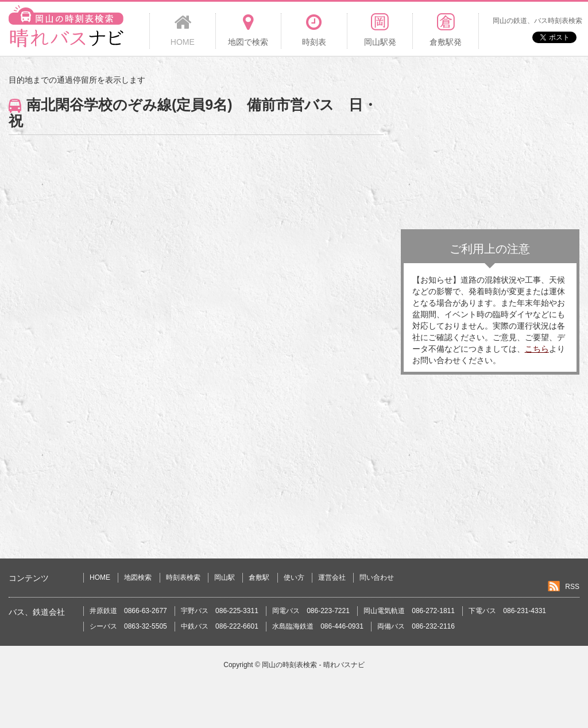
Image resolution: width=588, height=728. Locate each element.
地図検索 (138, 577)
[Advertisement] (490, 146)
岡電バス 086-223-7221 (311, 611)
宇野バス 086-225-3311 (220, 611)
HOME (100, 577)
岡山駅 (225, 577)
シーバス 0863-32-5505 (128, 626)
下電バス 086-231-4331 (507, 611)
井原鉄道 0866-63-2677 (128, 611)
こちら (537, 349)
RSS (572, 587)
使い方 (294, 577)
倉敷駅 (259, 577)
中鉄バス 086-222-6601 (220, 626)
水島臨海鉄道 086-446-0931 (318, 626)
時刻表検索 (183, 577)
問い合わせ (377, 577)
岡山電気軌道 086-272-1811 (409, 611)
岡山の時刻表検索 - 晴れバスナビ (313, 665)
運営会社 (332, 577)
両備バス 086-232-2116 (416, 626)
